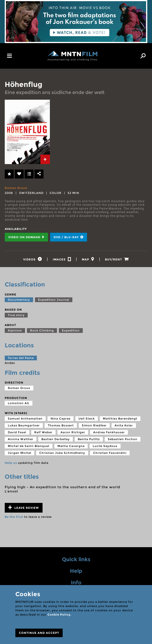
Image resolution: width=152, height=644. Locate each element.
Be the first (14, 517)
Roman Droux (16, 188)
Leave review (24, 508)
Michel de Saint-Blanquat (29, 446)
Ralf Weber (43, 432)
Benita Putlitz (89, 439)
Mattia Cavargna (71, 446)
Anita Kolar (124, 425)
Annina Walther (21, 439)
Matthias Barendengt (120, 418)
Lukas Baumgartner (24, 425)
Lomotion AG (19, 403)
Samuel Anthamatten (25, 418)
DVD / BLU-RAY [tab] (69, 237)
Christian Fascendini (110, 453)
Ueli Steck (87, 418)
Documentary (19, 300)
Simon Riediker (94, 425)
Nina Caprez (61, 418)
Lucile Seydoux (105, 446)
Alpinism (15, 330)
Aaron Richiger (73, 432)
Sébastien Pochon (123, 439)
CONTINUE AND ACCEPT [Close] (39, 633)
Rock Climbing (42, 330)
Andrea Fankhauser (109, 432)
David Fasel (17, 432)
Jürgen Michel (20, 453)
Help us (11, 463)
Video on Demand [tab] (26, 237)
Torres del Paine (21, 358)
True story (16, 315)
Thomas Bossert (61, 425)
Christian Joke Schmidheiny (62, 453)
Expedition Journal (54, 300)
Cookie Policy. (59, 615)
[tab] (45, 159)
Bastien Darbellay (56, 439)
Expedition (71, 330)
